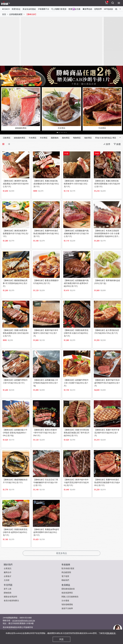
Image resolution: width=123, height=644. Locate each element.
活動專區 (7, 138)
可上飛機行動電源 (59, 9)
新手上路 (8, 589)
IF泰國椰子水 (44, 9)
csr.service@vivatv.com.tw (24, 620)
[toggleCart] (106, 3)
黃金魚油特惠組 (29, 9)
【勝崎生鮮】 (31, 14)
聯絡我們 (65, 580)
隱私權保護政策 (68, 589)
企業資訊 (8, 568)
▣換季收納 (87, 9)
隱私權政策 (111, 633)
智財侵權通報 (67, 604)
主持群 (7, 580)
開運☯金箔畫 (74, 9)
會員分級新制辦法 (11, 600)
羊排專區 (44, 138)
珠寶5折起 (16, 9)
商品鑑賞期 (66, 572)
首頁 (4, 14)
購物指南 (8, 593)
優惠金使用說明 (10, 597)
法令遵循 (65, 600)
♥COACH (6, 9)
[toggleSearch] (113, 3)
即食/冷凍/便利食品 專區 (106, 138)
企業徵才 (8, 576)
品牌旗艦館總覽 (16, 14)
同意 (61, 639)
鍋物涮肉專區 (20, 138)
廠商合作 (8, 572)
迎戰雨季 (98, 9)
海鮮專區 (88, 138)
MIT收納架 (108, 9)
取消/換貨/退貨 (68, 568)
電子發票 (65, 576)
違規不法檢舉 (67, 608)
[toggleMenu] (119, 3)
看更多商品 (61, 553)
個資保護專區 (67, 593)
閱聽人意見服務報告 (70, 597)
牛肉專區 (33, 138)
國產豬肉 (55, 138)
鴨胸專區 (77, 138)
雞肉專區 (66, 138)
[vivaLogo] (6, 3)
